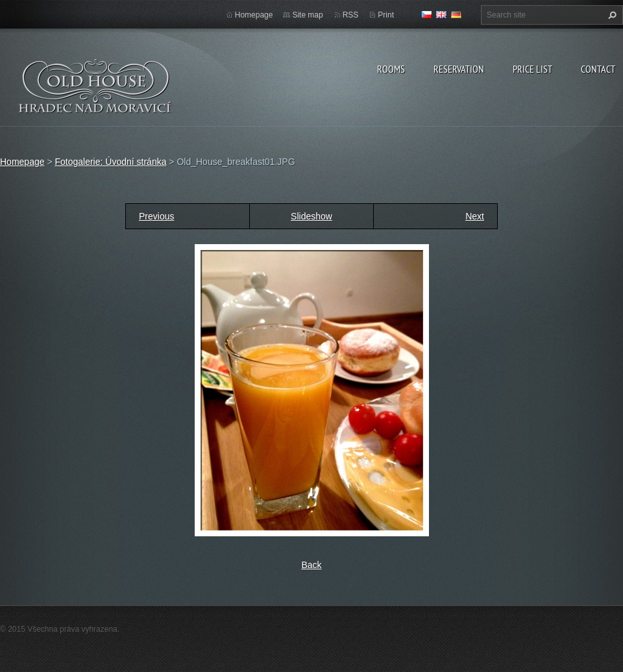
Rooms (391, 69)
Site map (307, 15)
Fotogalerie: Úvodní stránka (110, 162)
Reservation (459, 69)
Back (311, 565)
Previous (156, 216)
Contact (598, 69)
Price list (532, 69)
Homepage (254, 15)
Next (475, 216)
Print (386, 15)
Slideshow (311, 216)
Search (611, 15)
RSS (351, 15)
